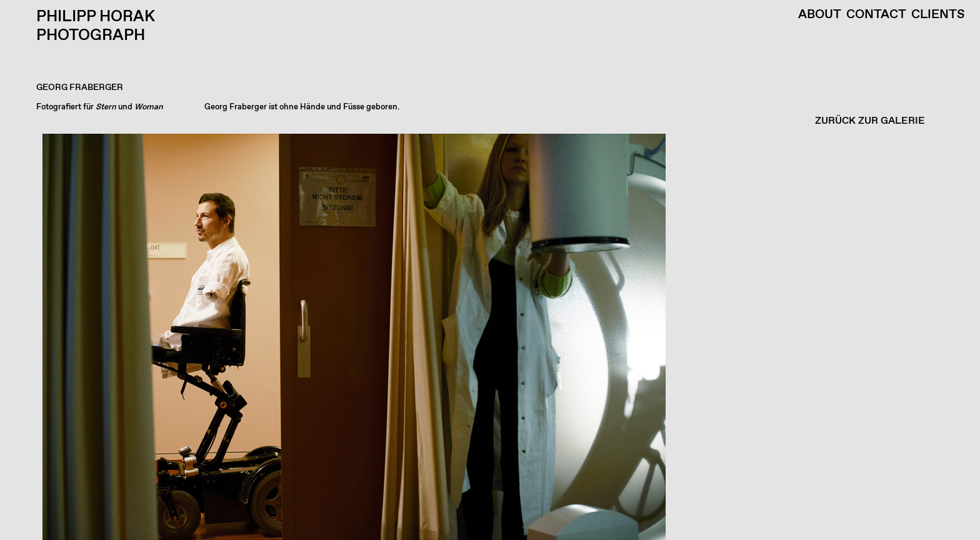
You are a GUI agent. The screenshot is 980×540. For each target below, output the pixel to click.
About (820, 15)
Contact (876, 15)
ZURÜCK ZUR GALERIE (870, 121)
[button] (487, 337)
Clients (938, 15)
